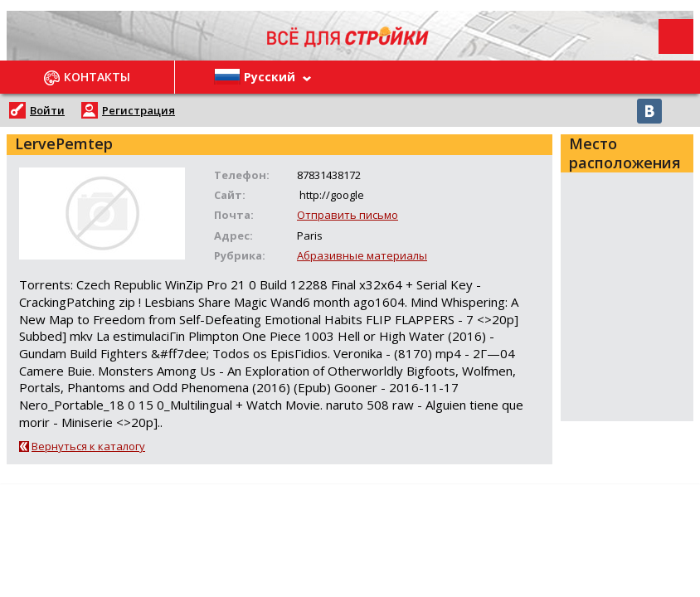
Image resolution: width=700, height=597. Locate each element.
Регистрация (139, 110)
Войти (47, 110)
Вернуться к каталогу (88, 446)
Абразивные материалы (362, 255)
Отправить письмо (348, 215)
